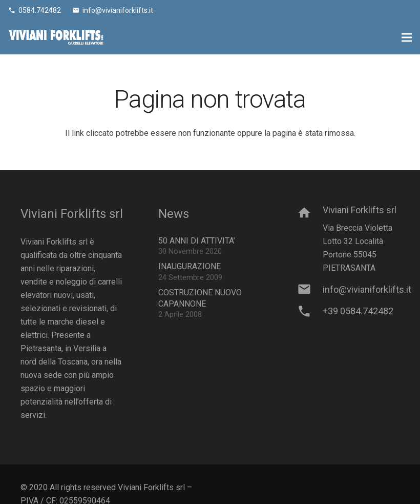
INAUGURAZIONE (190, 266)
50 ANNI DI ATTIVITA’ (197, 241)
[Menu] (407, 37)
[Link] (56, 37)
